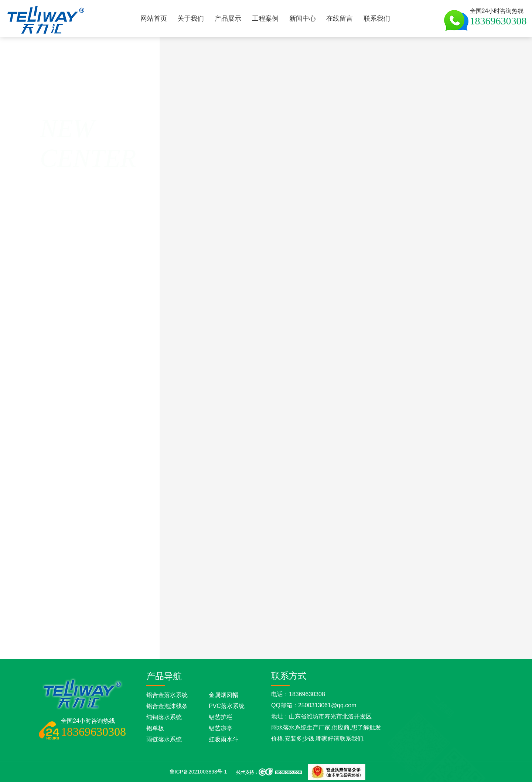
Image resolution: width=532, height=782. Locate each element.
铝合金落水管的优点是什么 (316, 642)
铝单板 (155, 728)
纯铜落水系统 (164, 717)
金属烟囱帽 (224, 695)
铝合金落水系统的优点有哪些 (376, 642)
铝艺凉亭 (221, 728)
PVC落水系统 (227, 706)
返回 (45, 152)
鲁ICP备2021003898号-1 (198, 772)
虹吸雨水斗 (224, 739)
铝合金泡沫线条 (167, 706)
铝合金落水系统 (167, 695)
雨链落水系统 (164, 739)
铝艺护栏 (221, 717)
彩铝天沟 (190, 147)
